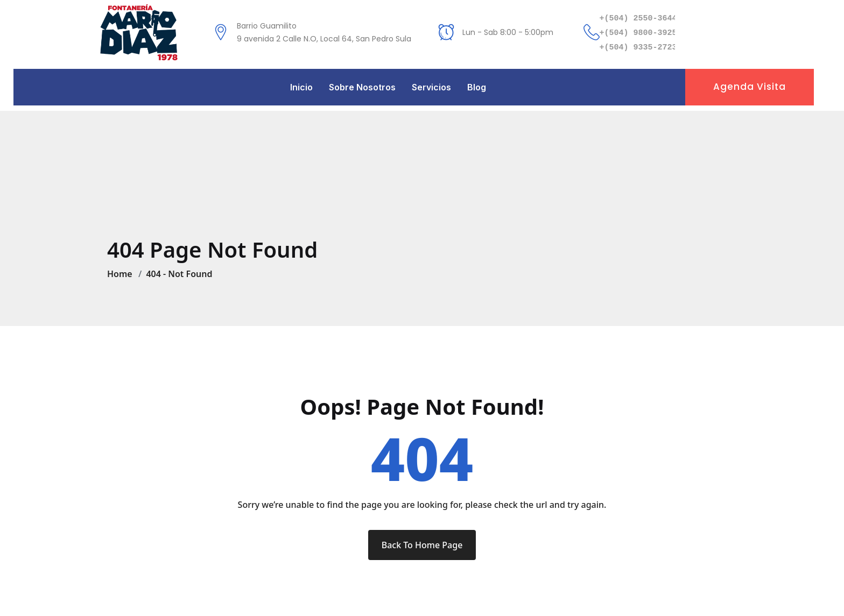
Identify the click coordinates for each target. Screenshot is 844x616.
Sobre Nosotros (362, 87)
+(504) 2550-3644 (638, 19)
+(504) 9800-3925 (638, 33)
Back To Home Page (422, 545)
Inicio (301, 87)
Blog (477, 87)
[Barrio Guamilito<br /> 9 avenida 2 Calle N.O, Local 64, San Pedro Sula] (221, 32)
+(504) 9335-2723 (638, 48)
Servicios (431, 87)
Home (122, 274)
